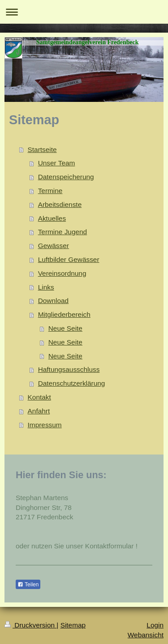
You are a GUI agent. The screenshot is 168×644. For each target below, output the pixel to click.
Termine (50, 191)
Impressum (45, 425)
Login (155, 625)
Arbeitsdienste (60, 204)
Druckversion (30, 625)
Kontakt (39, 397)
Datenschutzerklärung (72, 383)
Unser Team (57, 163)
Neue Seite (65, 328)
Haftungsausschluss (69, 369)
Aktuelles (52, 218)
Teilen (28, 585)
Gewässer (54, 246)
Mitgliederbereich (64, 314)
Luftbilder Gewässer (69, 259)
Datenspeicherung (66, 177)
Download (53, 301)
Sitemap (73, 625)
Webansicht (146, 635)
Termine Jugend (63, 232)
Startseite (42, 149)
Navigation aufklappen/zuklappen (84, 12)
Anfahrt (39, 411)
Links (46, 287)
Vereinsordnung (62, 273)
